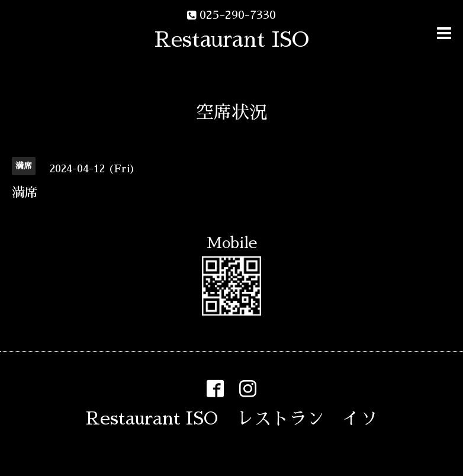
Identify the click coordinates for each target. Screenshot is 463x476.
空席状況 (231, 112)
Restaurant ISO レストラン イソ (232, 419)
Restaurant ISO (232, 40)
